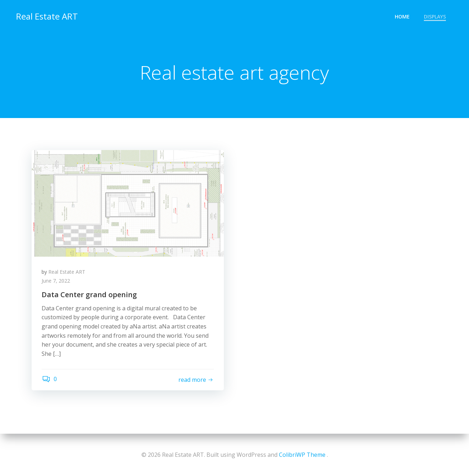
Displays (435, 16)
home (403, 16)
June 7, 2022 (56, 282)
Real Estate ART (47, 16)
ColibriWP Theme (302, 455)
